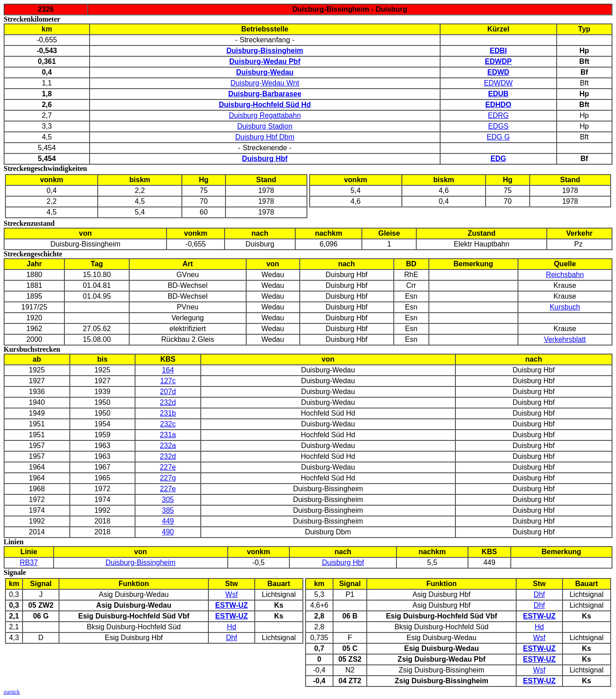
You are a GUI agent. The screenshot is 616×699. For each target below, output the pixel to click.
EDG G (499, 137)
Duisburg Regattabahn (265, 115)
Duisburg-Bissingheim (141, 562)
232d (168, 402)
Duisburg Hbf (343, 562)
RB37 (29, 562)
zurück (12, 692)
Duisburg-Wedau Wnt (265, 83)
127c (168, 381)
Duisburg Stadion (265, 126)
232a (168, 446)
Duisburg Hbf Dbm (265, 137)
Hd (231, 627)
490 (168, 532)
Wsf (232, 594)
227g (168, 478)
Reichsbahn (565, 275)
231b (168, 413)
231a (168, 435)
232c (168, 424)
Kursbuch (565, 307)
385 (168, 510)
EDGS (498, 126)
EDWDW (498, 83)
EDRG (498, 115)
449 (168, 521)
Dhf (232, 638)
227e (168, 467)
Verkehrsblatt (565, 339)
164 (168, 370)
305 (168, 500)
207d (168, 392)
